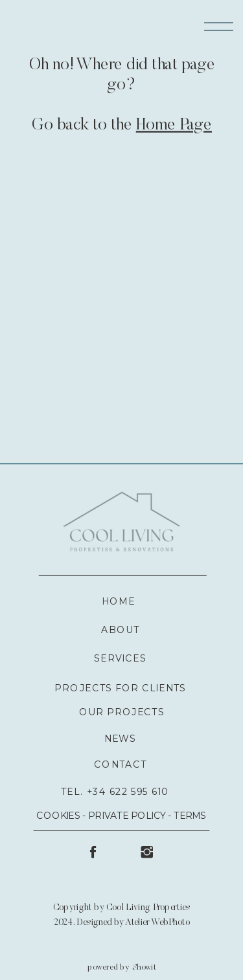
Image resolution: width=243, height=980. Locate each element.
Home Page (174, 126)
